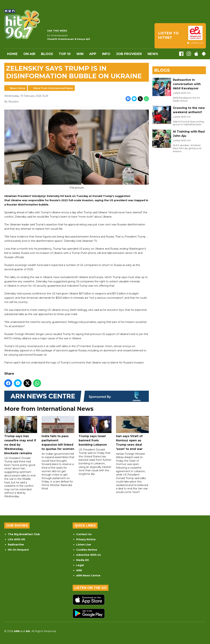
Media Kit (83, 560)
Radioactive (16, 545)
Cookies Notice (87, 550)
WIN (80, 54)
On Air (29, 54)
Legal (80, 565)
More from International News (53, 88)
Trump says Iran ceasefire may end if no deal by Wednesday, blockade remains (21, 435)
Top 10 (65, 54)
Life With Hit (17, 539)
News (153, 54)
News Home (18, 88)
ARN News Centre (88, 576)
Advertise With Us (88, 555)
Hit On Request (18, 550)
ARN (79, 570)
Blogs (47, 54)
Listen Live (84, 545)
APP (93, 54)
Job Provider (129, 54)
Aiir (28, 631)
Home (12, 54)
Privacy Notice (86, 539)
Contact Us (84, 534)
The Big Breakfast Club (24, 534)
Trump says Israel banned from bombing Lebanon (95, 431)
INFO (106, 54)
